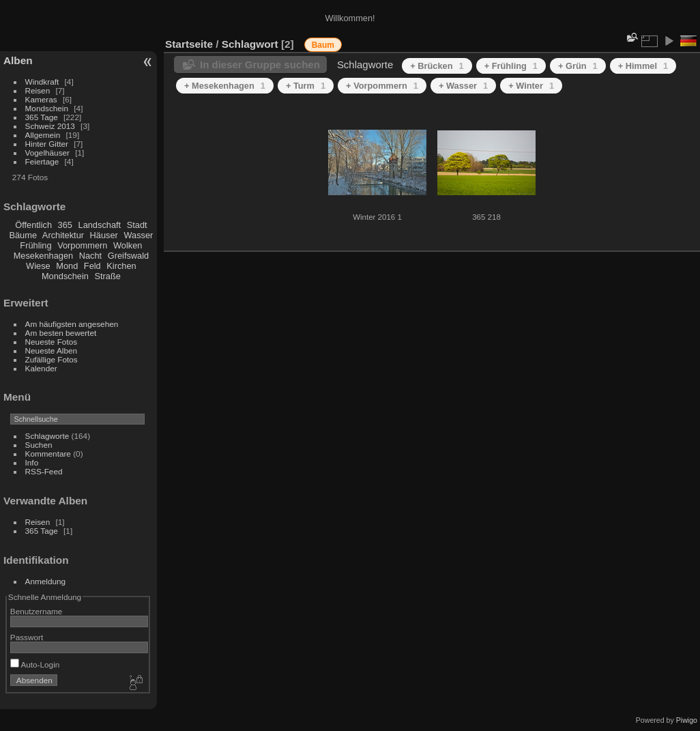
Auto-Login (35, 664)
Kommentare (48, 454)
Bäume (23, 235)
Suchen (39, 445)
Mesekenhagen (44, 256)
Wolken (128, 245)
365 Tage (42, 117)
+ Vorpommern (382, 86)
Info (32, 462)
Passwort (27, 637)
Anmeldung (46, 581)
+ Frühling (511, 66)
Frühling (35, 245)
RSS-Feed (44, 471)
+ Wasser (463, 86)
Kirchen (121, 266)
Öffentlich (33, 225)
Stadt (137, 225)
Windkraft (42, 82)
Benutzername (37, 611)
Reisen (38, 90)
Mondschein (47, 108)
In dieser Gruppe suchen (260, 64)
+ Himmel (643, 66)
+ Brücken (437, 66)
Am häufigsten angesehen (72, 324)
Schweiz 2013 (50, 126)
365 (65, 225)
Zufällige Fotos (52, 359)
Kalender (41, 368)
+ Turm (306, 86)
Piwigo (687, 720)
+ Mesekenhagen (225, 86)
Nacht (90, 256)
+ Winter (531, 86)
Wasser (138, 235)
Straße (107, 276)
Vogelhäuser (47, 153)
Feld (92, 266)
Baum (323, 45)
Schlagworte (47, 436)
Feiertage (42, 161)
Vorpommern (82, 245)
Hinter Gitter (47, 144)
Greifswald (128, 256)
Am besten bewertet (61, 333)
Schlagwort (250, 44)
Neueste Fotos (52, 342)
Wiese (38, 266)
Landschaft (100, 225)
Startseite (189, 44)
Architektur (63, 235)
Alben (18, 60)
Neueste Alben (52, 350)
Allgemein (43, 135)
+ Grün (578, 66)
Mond (67, 266)
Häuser (104, 235)
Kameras (41, 99)
